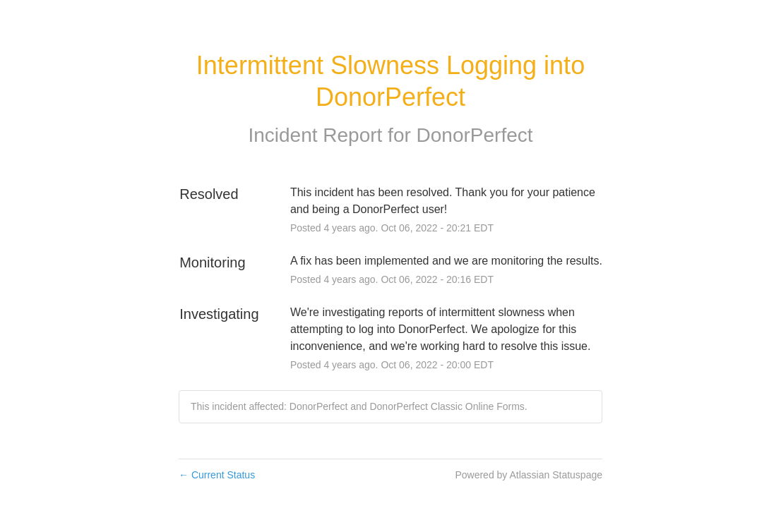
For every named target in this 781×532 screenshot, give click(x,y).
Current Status (217, 475)
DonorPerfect (475, 135)
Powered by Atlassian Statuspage (529, 475)
